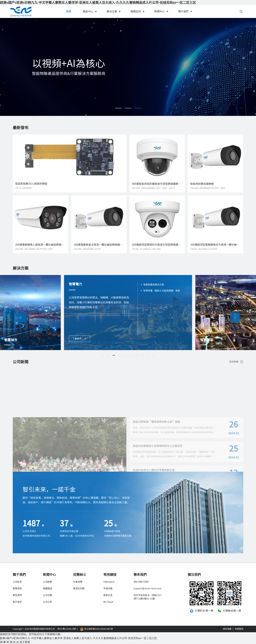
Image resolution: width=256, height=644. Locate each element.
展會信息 (108, 595)
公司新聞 (48, 582)
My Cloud (108, 602)
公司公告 (48, 602)
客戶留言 (17, 602)
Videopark (109, 582)
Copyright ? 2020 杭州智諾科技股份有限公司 (34, 629)
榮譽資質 (17, 589)
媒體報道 (48, 589)
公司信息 (17, 582)
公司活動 (48, 595)
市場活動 (108, 589)
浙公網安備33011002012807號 (97, 629)
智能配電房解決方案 (154, 285)
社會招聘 (78, 582)
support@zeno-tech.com (148, 589)
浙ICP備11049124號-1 (68, 629)
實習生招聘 (79, 589)
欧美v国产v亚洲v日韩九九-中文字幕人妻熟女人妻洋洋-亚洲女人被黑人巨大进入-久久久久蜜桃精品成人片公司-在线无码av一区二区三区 (98, 2)
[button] (118, 108)
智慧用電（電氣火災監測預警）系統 (162, 291)
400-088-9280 (141, 582)
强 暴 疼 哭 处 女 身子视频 (15, 642)
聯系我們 (17, 595)
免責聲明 (239, 629)
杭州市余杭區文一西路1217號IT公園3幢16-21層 (148, 597)
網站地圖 (227, 629)
